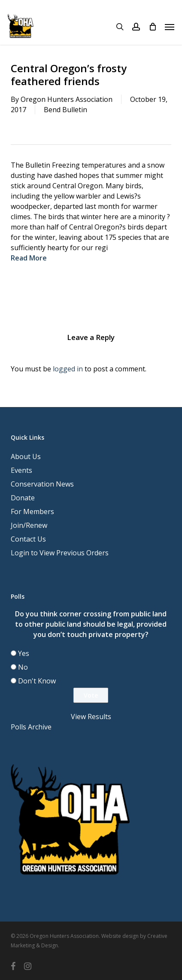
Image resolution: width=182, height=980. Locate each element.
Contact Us (28, 539)
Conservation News (42, 484)
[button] (170, 27)
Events (21, 470)
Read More (29, 258)
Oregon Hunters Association (67, 99)
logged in (68, 369)
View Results (91, 717)
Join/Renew (29, 525)
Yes (24, 653)
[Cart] (152, 27)
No (23, 667)
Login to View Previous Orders (60, 553)
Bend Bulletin (65, 110)
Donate (23, 498)
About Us (26, 456)
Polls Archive (31, 727)
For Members (32, 511)
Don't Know (37, 681)
